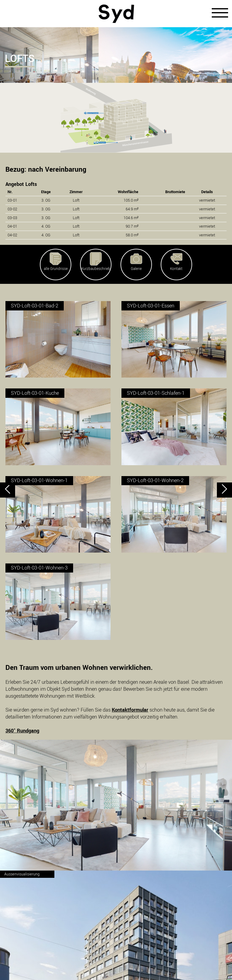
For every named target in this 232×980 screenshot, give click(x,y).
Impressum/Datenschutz (116, 964)
